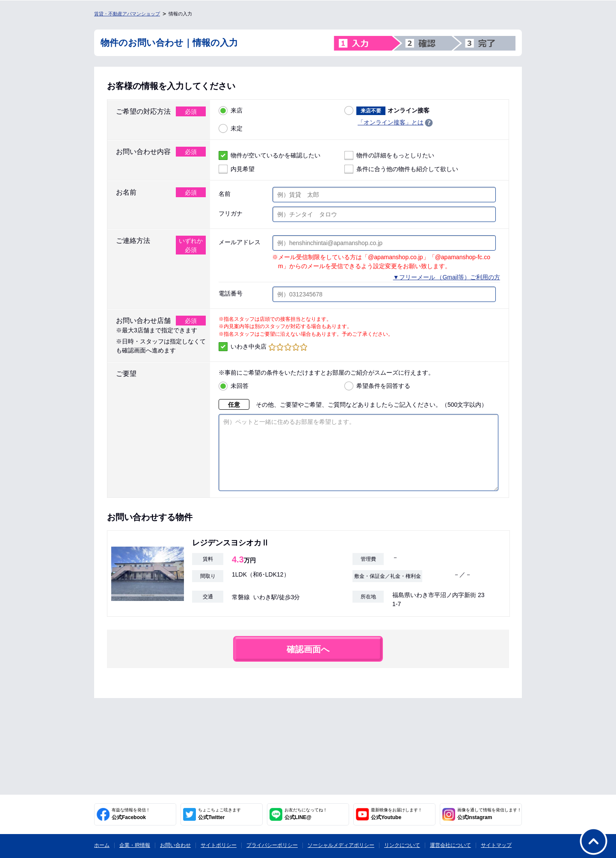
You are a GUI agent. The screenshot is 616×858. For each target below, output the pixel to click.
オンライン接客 (387, 111)
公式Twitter (219, 814)
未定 (231, 129)
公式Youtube (397, 814)
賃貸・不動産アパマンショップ (127, 14)
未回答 (234, 386)
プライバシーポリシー (272, 845)
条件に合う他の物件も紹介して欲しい (401, 169)
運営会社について (450, 845)
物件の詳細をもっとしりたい (389, 155)
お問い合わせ (175, 845)
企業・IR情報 (135, 845)
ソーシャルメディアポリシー (341, 845)
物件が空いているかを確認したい (269, 155)
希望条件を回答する (377, 386)
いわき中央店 (263, 347)
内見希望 (237, 169)
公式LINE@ (306, 814)
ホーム (102, 845)
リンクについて (402, 845)
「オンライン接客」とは (391, 122)
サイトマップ (496, 845)
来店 (231, 111)
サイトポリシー (219, 845)
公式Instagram (489, 814)
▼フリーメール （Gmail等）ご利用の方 (447, 277)
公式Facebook (131, 814)
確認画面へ (308, 662)
